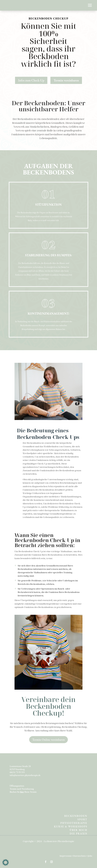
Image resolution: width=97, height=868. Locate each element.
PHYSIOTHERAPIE (74, 823)
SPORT (82, 819)
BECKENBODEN (76, 816)
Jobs (90, 856)
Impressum (66, 856)
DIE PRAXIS (78, 834)
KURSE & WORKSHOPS (71, 826)
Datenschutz (80, 856)
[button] (6, 862)
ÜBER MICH (78, 830)
